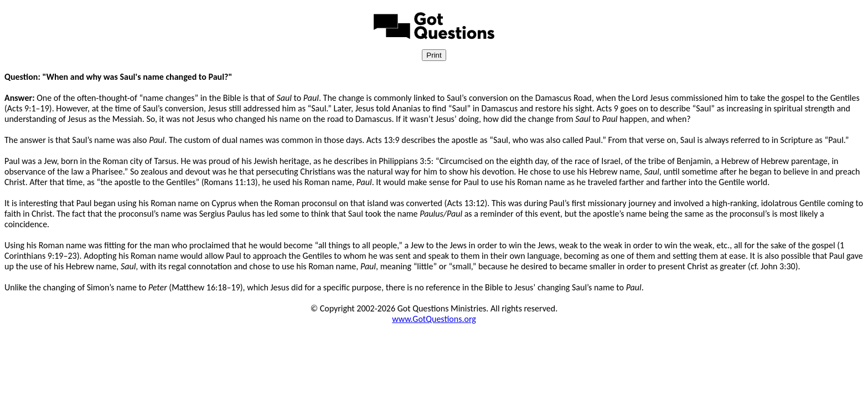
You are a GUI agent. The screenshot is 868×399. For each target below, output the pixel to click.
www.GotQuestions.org (434, 319)
